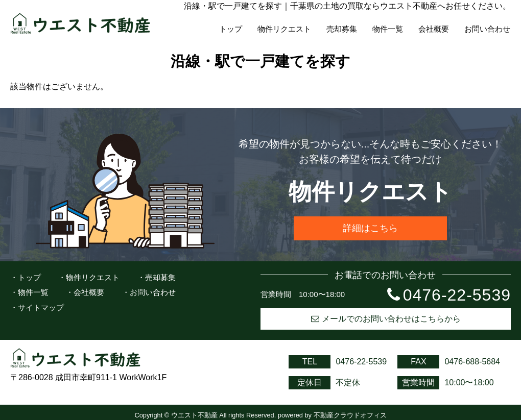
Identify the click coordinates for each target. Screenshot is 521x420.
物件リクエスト (284, 29)
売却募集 (342, 29)
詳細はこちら (370, 228)
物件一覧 (388, 29)
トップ (231, 29)
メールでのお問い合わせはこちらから (386, 319)
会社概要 (434, 29)
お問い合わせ (487, 29)
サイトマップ (41, 307)
